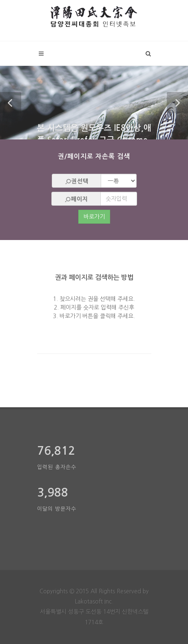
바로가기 (94, 217)
